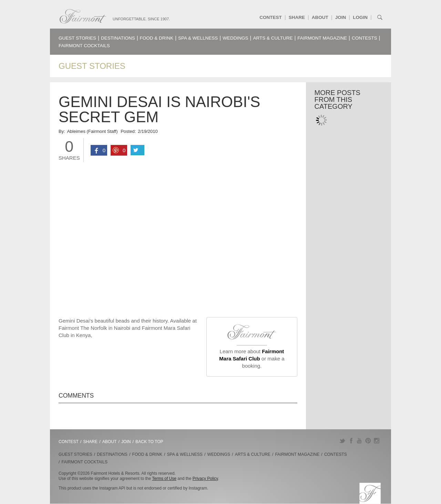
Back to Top (149, 442)
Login (360, 17)
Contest (271, 17)
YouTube (360, 441)
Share (297, 17)
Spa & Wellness (198, 38)
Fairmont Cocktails (84, 46)
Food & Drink (157, 38)
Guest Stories (77, 38)
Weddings (235, 38)
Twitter (342, 441)
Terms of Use (164, 479)
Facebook (351, 441)
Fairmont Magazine (322, 38)
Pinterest (368, 441)
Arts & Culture (273, 38)
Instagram (377, 441)
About (320, 17)
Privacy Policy (205, 479)
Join (341, 17)
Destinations (118, 38)
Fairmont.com (83, 16)
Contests (365, 38)
